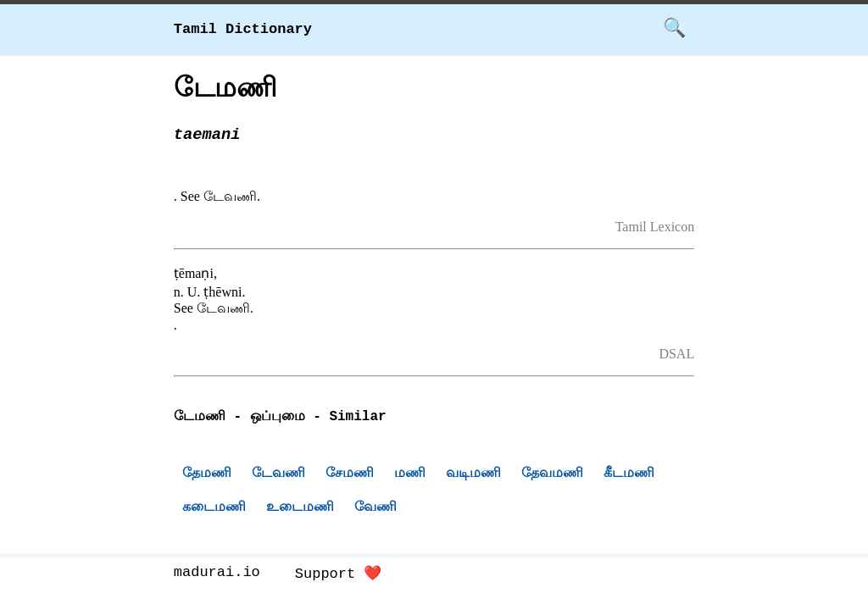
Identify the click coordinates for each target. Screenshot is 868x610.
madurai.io (217, 577)
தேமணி (207, 475)
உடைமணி (300, 509)
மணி (410, 475)
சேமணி (350, 475)
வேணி (376, 509)
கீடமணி (629, 475)
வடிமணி (473, 475)
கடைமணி (214, 509)
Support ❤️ (339, 577)
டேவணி (278, 475)
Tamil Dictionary (243, 29)
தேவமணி (552, 475)
